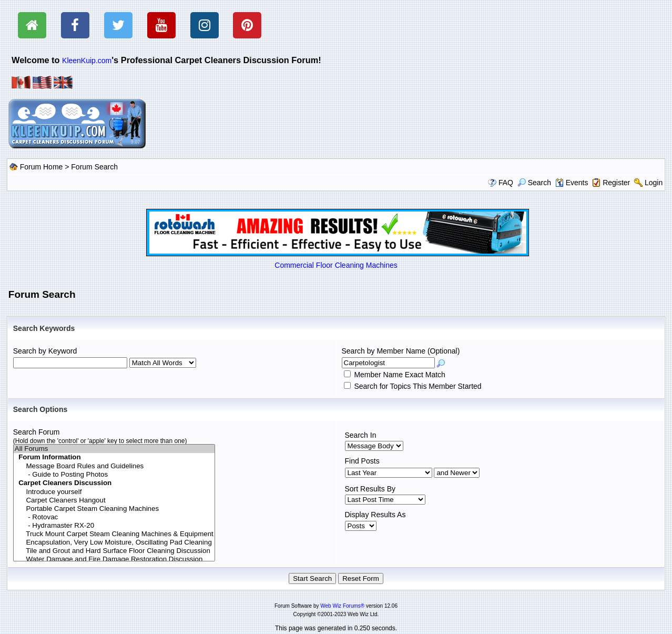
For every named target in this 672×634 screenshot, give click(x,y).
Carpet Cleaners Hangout (114, 500)
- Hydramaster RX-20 (114, 526)
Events (572, 183)
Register (616, 183)
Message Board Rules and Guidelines (114, 466)
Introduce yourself (114, 492)
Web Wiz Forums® (342, 606)
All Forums (114, 449)
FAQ (506, 183)
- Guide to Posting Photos (114, 475)
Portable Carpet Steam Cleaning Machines (114, 509)
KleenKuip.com (87, 61)
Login (654, 183)
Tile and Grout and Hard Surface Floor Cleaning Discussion (114, 551)
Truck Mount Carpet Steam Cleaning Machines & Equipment (114, 534)
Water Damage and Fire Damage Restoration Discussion (114, 559)
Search (534, 183)
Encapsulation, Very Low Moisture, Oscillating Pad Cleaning (114, 542)
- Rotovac (114, 517)
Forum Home (42, 167)
